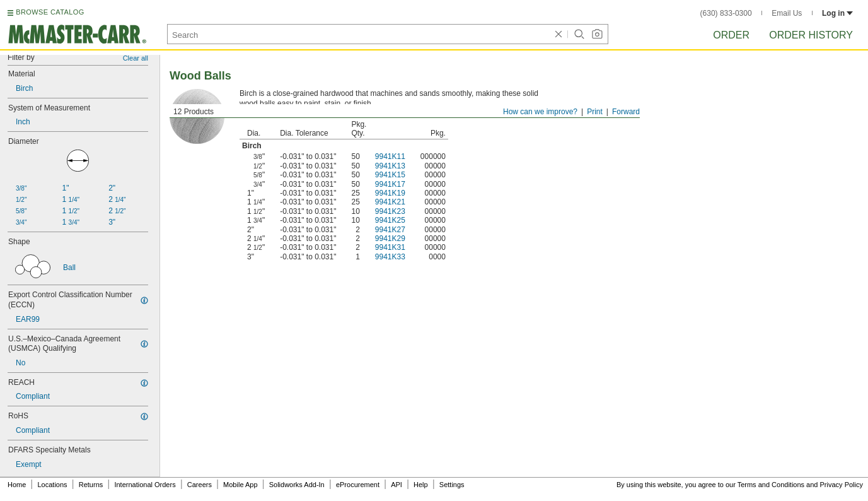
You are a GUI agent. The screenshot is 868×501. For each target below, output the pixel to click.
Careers (200, 485)
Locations (53, 485)
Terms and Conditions (771, 485)
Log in (837, 13)
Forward (626, 112)
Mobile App (240, 485)
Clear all (136, 58)
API (396, 485)
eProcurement (358, 485)
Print (595, 112)
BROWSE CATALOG (50, 12)
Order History (811, 35)
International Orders (145, 485)
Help (421, 485)
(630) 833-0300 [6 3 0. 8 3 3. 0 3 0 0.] (726, 13)
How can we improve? (540, 112)
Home (17, 485)
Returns (91, 485)
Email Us (787, 13)
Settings (452, 485)
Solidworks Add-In (297, 485)
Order (731, 35)
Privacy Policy (842, 485)
